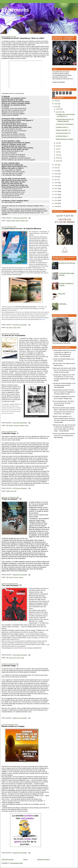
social (23, 658)
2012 (56, 195)
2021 (56, 168)
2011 (56, 197)
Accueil (25, 859)
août (58, 143)
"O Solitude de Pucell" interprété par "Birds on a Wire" (23, 38)
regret (15, 491)
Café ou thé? (62, 294)
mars (58, 155)
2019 (56, 174)
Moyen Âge (42, 319)
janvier (58, 161)
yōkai (23, 312)
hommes (11, 425)
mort (12, 491)
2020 (56, 171)
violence (21, 577)
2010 (56, 200)
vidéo (27, 221)
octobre (58, 109)
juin (57, 149)
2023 (56, 107)
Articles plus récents (7, 859)
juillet (58, 146)
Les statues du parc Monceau (66, 263)
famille (13, 221)
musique (22, 221)
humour (15, 327)
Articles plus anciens (43, 859)
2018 (56, 177)
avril (57, 152)
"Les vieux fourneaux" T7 (12, 585)
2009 (56, 203)
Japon (19, 327)
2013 (56, 191)
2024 (56, 104)
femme (10, 327)
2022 (56, 165)
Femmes (11, 577)
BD (7, 327)
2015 (56, 186)
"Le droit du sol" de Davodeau (13, 335)
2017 (56, 180)
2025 (56, 101)
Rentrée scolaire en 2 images (13, 726)
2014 (56, 189)
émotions (9, 221)
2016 (56, 183)
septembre (59, 112)
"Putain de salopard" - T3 (11, 499)
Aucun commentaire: (22, 218)
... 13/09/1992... (62, 304)
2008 (56, 206)
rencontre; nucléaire (19, 425)
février (58, 158)
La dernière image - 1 (10, 666)
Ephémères (15, 10)
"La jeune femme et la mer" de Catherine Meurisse (21, 229)
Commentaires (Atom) (16, 863)
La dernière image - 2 (10, 433)
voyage (26, 425)
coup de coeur (12, 658)
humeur (18, 221)
